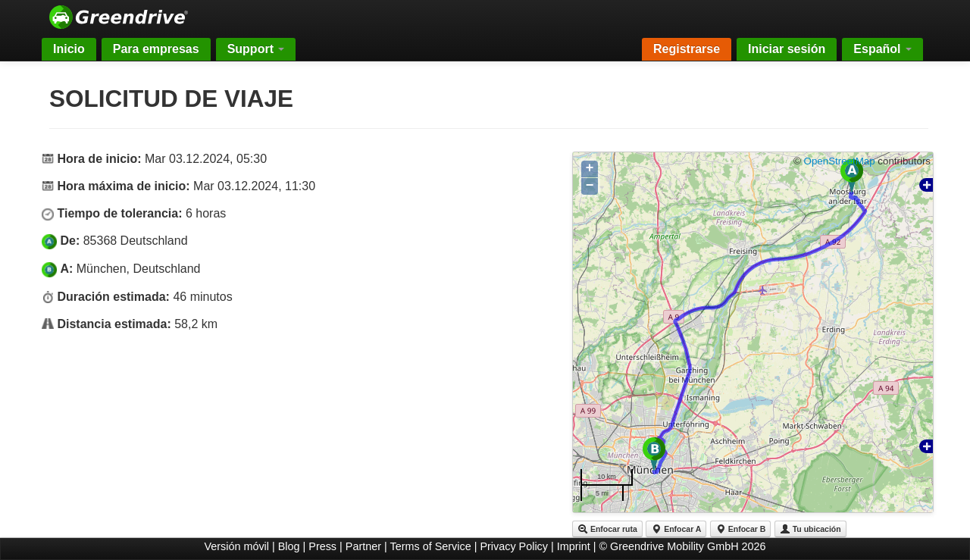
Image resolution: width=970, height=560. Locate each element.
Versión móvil (236, 546)
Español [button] (882, 49)
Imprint (574, 546)
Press (322, 546)
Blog (289, 546)
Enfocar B (741, 529)
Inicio (69, 49)
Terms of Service (431, 546)
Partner (363, 546)
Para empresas (156, 49)
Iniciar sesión (787, 49)
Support (256, 49)
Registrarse (687, 49)
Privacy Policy (514, 546)
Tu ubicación (810, 529)
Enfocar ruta (607, 529)
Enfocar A (676, 529)
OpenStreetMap (840, 161)
